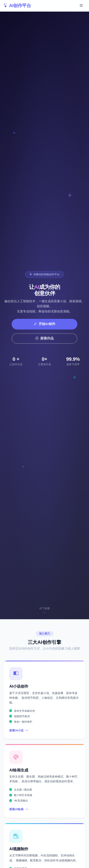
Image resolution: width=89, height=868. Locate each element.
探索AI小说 (19, 731)
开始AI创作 (45, 324)
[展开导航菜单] (81, 6)
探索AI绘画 (19, 809)
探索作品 (45, 338)
